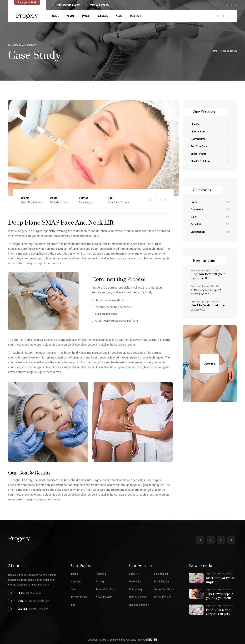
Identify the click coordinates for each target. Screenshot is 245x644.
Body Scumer (210, 139)
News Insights (104, 597)
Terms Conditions (106, 589)
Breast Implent (162, 597)
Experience (196, 271)
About (70, 16)
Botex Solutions (138, 597)
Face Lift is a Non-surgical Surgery (219, 611)
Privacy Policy (79, 597)
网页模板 (152, 639)
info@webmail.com (66, 5)
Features (101, 574)
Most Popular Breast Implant (221, 580)
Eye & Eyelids (162, 582)
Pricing (100, 582)
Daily (210, 217)
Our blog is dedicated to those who (208, 308)
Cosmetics (210, 210)
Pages (86, 16)
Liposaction (210, 132)
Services (103, 16)
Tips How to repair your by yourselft (208, 276)
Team (74, 589)
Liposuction (210, 232)
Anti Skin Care (210, 146)
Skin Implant (161, 574)
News (119, 16)
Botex (210, 202)
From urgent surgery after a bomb (206, 292)
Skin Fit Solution (210, 161)
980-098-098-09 (98, 5)
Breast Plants (210, 154)
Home (55, 16)
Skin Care (210, 124)
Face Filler (135, 582)
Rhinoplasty (136, 589)
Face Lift (210, 224)
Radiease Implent (139, 605)
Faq (73, 605)
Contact (136, 16)
